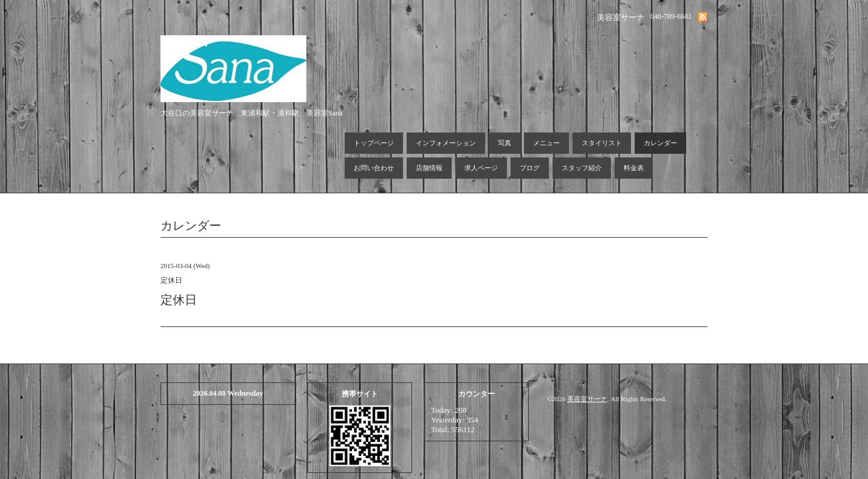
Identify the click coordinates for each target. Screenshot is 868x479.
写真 (505, 143)
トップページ (374, 143)
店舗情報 (429, 168)
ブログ (530, 168)
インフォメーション (446, 143)
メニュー (546, 143)
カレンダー (660, 143)
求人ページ (481, 168)
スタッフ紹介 (582, 168)
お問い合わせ (374, 168)
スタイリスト (602, 143)
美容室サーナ (587, 399)
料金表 (634, 168)
